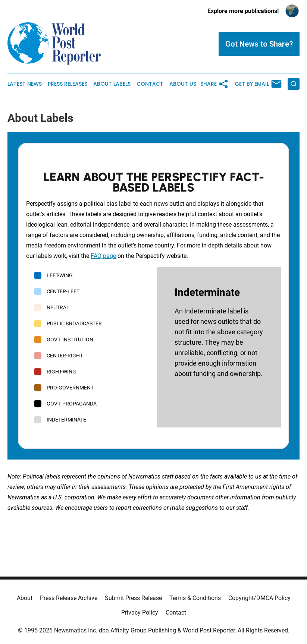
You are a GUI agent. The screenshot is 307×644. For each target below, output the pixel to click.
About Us (183, 84)
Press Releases (68, 84)
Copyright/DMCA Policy (259, 598)
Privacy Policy (140, 613)
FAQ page (103, 256)
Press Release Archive (69, 598)
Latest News (25, 84)
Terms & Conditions (195, 598)
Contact (150, 84)
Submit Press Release (133, 598)
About (25, 598)
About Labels (112, 84)
